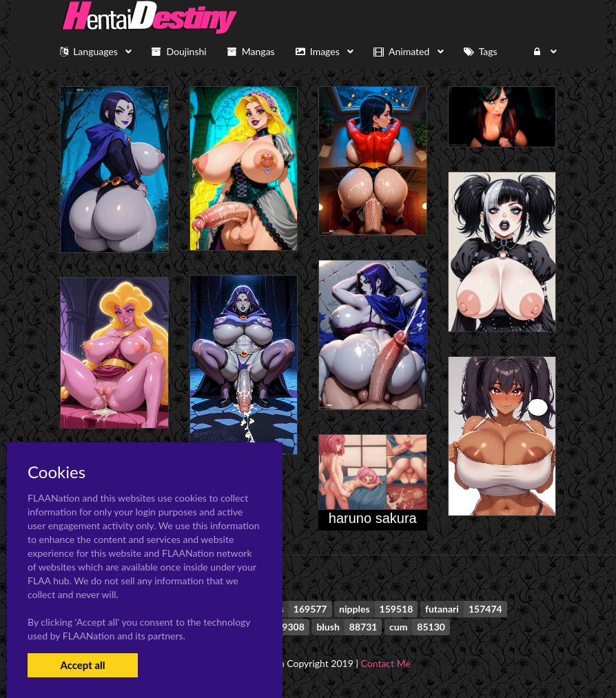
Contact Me (386, 663)
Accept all (82, 665)
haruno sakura (373, 518)
